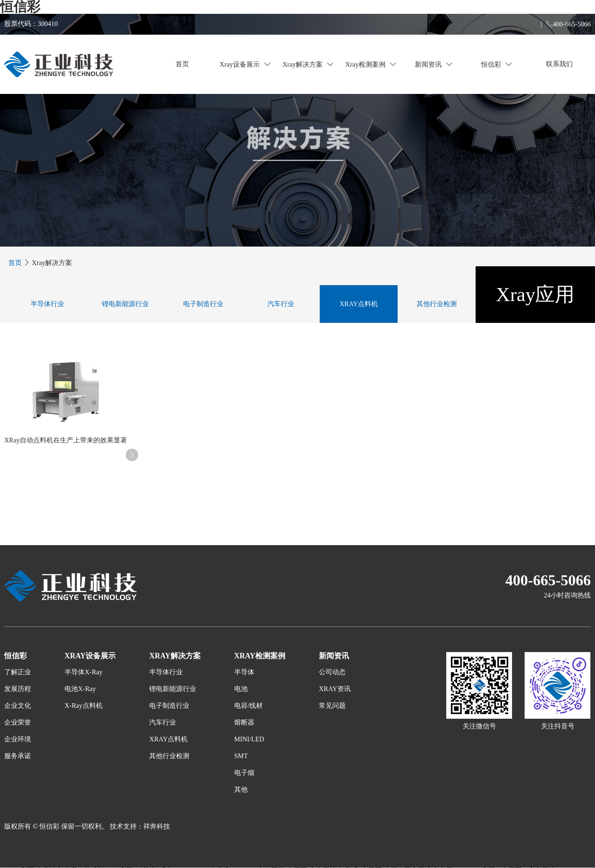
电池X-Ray (80, 689)
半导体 (244, 672)
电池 (241, 689)
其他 (241, 789)
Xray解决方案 (308, 64)
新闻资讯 (434, 64)
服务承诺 (18, 756)
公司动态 (332, 672)
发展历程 (18, 689)
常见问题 (332, 706)
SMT (241, 756)
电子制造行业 (203, 304)
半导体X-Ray (84, 672)
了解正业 (18, 672)
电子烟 (244, 773)
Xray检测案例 (371, 64)
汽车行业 (281, 304)
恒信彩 (497, 64)
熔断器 (244, 722)
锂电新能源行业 (125, 304)
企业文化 (18, 706)
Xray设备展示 (245, 64)
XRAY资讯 (335, 689)
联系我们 (559, 64)
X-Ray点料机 (84, 706)
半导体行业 (47, 304)
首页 (182, 64)
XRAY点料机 (359, 304)
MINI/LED (249, 739)
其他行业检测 (437, 304)
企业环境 (18, 739)
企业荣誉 (18, 722)
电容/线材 (248, 706)
